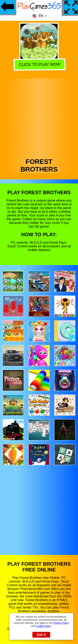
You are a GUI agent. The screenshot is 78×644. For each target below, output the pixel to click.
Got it (41, 635)
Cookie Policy (43, 626)
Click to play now (39, 65)
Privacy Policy (61, 623)
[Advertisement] (39, 117)
